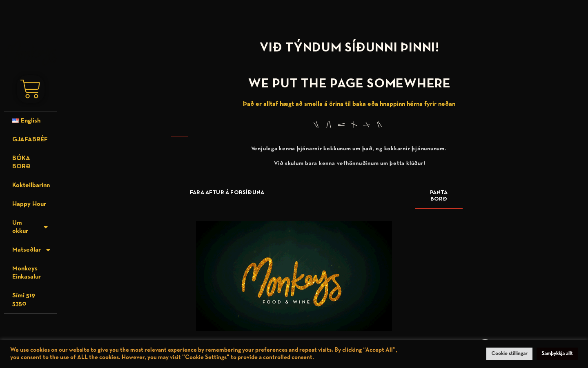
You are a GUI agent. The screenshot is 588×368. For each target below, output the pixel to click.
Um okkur (31, 227)
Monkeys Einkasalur (27, 273)
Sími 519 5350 (24, 300)
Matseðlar (32, 250)
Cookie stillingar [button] (509, 354)
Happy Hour (29, 204)
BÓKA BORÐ (21, 163)
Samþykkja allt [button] (557, 354)
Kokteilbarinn (31, 185)
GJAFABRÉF (30, 140)
